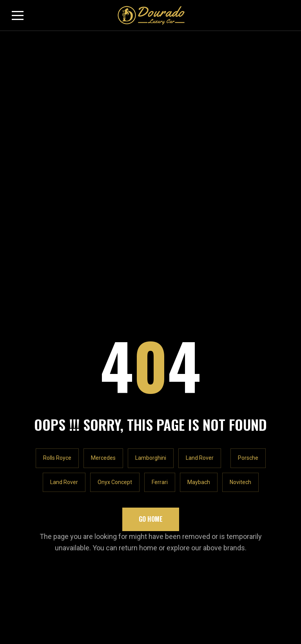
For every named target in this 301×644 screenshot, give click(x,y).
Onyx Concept (115, 179)
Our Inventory (30, 388)
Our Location (174, 374)
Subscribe (267, 463)
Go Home (151, 216)
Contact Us (171, 417)
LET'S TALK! (38, 296)
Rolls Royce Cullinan (40, 403)
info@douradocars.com (55, 347)
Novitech (240, 179)
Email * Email (28, 457)
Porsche (248, 155)
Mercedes (103, 155)
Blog (18, 417)
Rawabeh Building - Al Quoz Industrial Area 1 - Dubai (92, 316)
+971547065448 (45, 331)
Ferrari (160, 179)
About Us (24, 374)
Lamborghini (151, 155)
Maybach (199, 179)
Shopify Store (175, 388)
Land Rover (200, 155)
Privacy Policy (176, 403)
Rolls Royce (57, 155)
